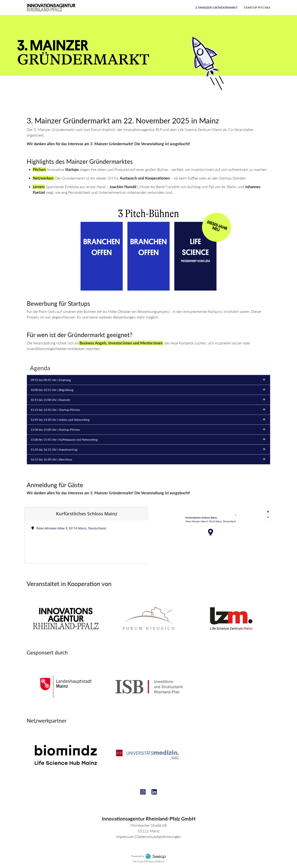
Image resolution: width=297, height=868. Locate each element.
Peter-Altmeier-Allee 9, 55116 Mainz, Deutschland (71, 528)
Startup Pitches (257, 7)
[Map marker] (211, 533)
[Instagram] (143, 793)
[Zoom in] (268, 512)
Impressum (125, 836)
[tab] (148, 369)
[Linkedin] (154, 793)
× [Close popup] (236, 515)
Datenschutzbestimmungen (159, 836)
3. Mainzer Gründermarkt (216, 7)
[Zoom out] (268, 517)
